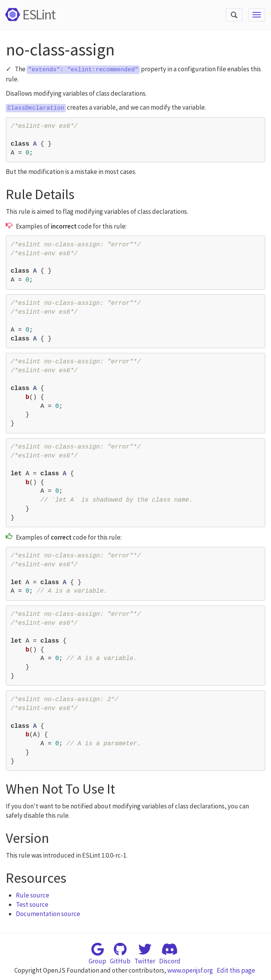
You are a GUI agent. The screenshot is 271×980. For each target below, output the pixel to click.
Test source (32, 904)
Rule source (33, 895)
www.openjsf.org (190, 970)
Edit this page (236, 970)
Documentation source (48, 914)
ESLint (29, 15)
